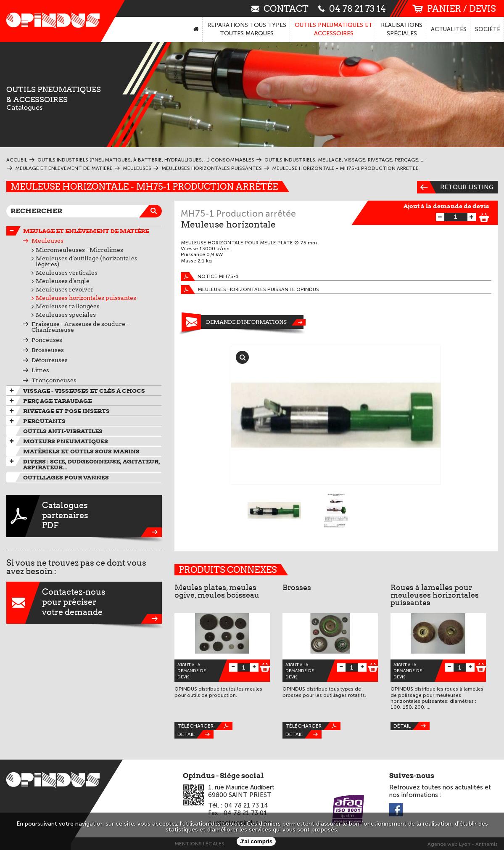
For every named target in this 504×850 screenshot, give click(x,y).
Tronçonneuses (54, 380)
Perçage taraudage (57, 401)
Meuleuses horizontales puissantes (86, 298)
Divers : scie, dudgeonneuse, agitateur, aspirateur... (92, 464)
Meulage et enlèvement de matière (86, 231)
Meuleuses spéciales (66, 315)
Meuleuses (47, 241)
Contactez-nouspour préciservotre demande (84, 603)
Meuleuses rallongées (68, 306)
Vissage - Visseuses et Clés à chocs (84, 391)
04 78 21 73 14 (352, 8)
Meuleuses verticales (67, 273)
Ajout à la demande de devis (446, 206)
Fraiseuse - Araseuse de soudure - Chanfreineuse (80, 327)
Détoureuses (50, 360)
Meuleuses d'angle (63, 281)
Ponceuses (47, 340)
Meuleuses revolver (65, 289)
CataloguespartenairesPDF (84, 516)
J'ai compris (256, 841)
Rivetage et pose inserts (66, 411)
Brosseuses (48, 350)
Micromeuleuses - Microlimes (79, 250)
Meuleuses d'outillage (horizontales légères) (87, 261)
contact (280, 8)
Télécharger (205, 726)
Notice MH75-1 (210, 277)
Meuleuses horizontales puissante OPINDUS (250, 290)
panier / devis (454, 9)
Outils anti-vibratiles (63, 431)
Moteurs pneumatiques (66, 441)
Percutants (44, 421)
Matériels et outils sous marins (81, 451)
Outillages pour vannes (66, 477)
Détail (195, 734)
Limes (40, 370)
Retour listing (455, 187)
